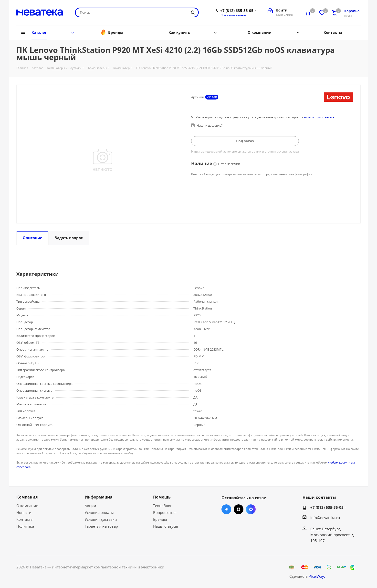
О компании (27, 506)
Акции (90, 506)
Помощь (162, 497)
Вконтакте (226, 509)
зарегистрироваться (319, 117)
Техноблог (162, 506)
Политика (25, 526)
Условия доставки (101, 519)
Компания (27, 497)
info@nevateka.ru (325, 518)
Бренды (160, 519)
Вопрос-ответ (165, 512)
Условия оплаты (99, 512)
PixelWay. (317, 576)
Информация (99, 497)
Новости (24, 512)
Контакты (25, 519)
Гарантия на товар (101, 526)
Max (251, 509)
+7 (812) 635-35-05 (237, 11)
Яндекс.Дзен (239, 509)
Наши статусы (166, 526)
